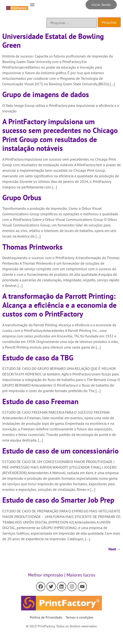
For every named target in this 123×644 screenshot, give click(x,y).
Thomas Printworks (32, 247)
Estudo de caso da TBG (38, 358)
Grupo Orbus (22, 197)
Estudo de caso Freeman (40, 401)
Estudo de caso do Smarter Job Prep (58, 500)
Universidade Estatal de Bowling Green (53, 41)
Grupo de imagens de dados (46, 94)
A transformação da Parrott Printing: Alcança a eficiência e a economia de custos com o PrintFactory (59, 305)
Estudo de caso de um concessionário (60, 451)
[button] (32, 5)
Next (115, 549)
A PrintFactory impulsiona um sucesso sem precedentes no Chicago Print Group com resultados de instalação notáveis (60, 135)
